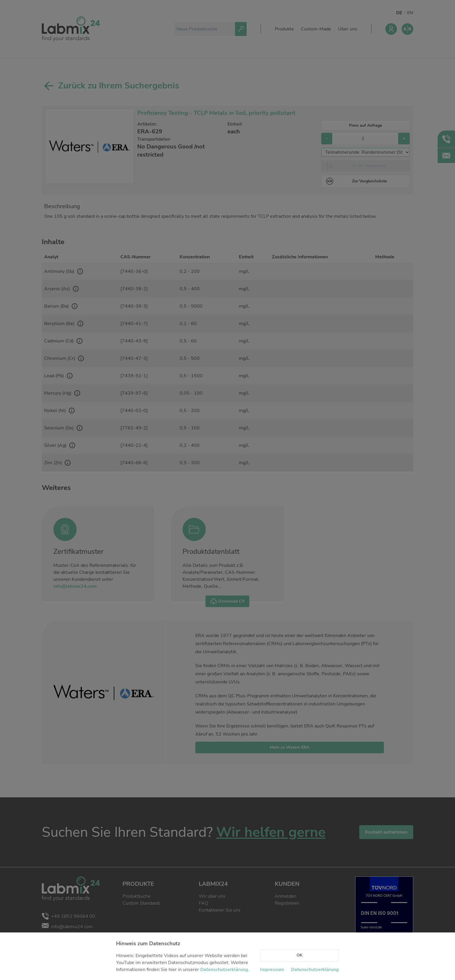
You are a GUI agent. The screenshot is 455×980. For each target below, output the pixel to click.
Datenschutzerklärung (224, 970)
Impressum (272, 970)
